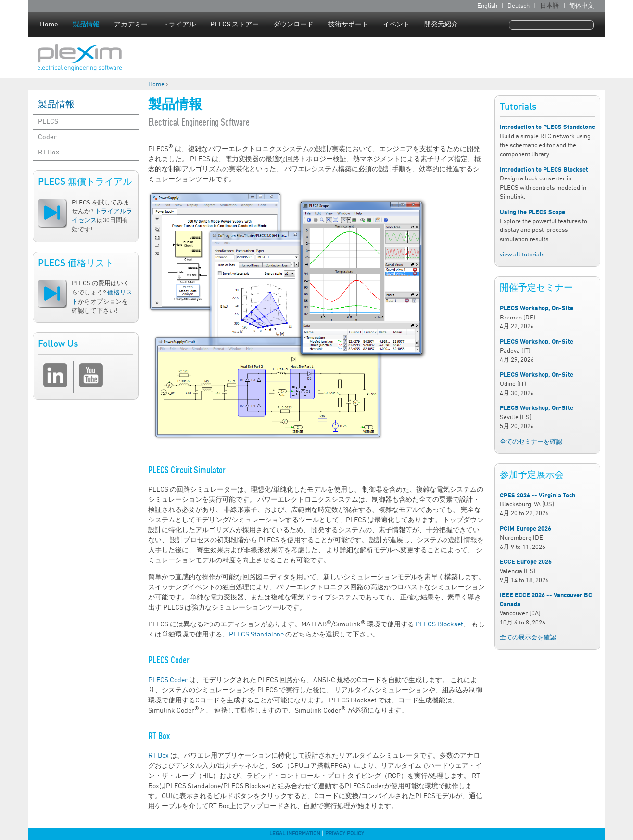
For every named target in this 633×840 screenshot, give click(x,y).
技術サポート (348, 25)
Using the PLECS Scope (532, 212)
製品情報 (86, 25)
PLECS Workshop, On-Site (537, 309)
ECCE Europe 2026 (526, 562)
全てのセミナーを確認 (531, 442)
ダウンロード (293, 25)
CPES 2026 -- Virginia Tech (538, 496)
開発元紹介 (441, 25)
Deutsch (519, 6)
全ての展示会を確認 (528, 638)
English (487, 6)
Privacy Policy (345, 834)
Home (49, 25)
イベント (396, 25)
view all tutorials (522, 255)
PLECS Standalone (256, 635)
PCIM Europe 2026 (525, 529)
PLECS (48, 122)
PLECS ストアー (234, 25)
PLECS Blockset (439, 624)
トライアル (179, 25)
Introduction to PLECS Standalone (547, 127)
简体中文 (582, 6)
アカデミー (131, 25)
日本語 (550, 6)
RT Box (49, 153)
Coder (47, 137)
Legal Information (295, 834)
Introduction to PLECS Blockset (544, 170)
